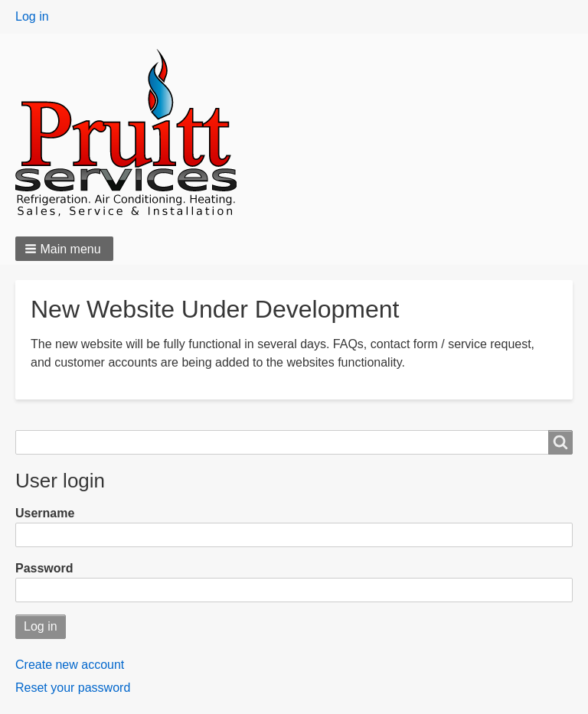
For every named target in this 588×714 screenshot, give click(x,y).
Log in (32, 16)
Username (45, 513)
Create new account (70, 665)
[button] (64, 249)
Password (44, 568)
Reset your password (73, 688)
